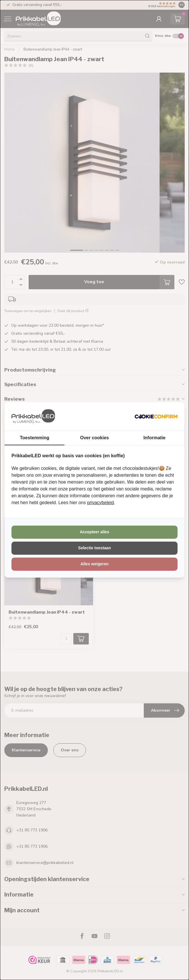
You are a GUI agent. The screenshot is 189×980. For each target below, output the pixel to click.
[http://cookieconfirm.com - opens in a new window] (156, 416)
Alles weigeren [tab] (94, 564)
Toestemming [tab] (35, 438)
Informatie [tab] (154, 438)
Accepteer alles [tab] (95, 532)
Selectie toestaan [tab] (94, 548)
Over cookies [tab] (95, 438)
